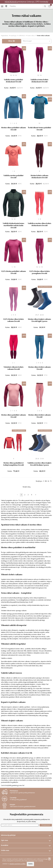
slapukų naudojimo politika (18, 864)
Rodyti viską (27, 487)
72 (51, 481)
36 (48, 481)
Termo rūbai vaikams (43, 36)
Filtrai (12, 41)
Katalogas (14, 36)
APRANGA (22, 36)
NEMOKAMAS (11, 2)
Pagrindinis (5, 36)
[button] (36, 41)
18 (46, 481)
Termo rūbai (31, 36)
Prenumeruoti (46, 825)
